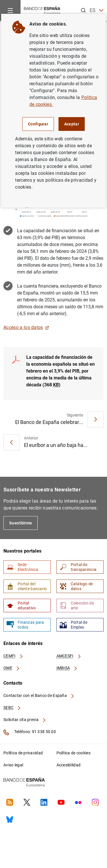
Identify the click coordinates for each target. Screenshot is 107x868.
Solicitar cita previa (25, 720)
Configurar (38, 124)
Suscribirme (21, 523)
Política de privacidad (23, 753)
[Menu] (10, 10)
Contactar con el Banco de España (39, 695)
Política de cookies (73, 753)
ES (97, 10)
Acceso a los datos (26, 327)
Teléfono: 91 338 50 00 (30, 732)
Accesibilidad (69, 765)
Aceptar (72, 124)
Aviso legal (13, 765)
